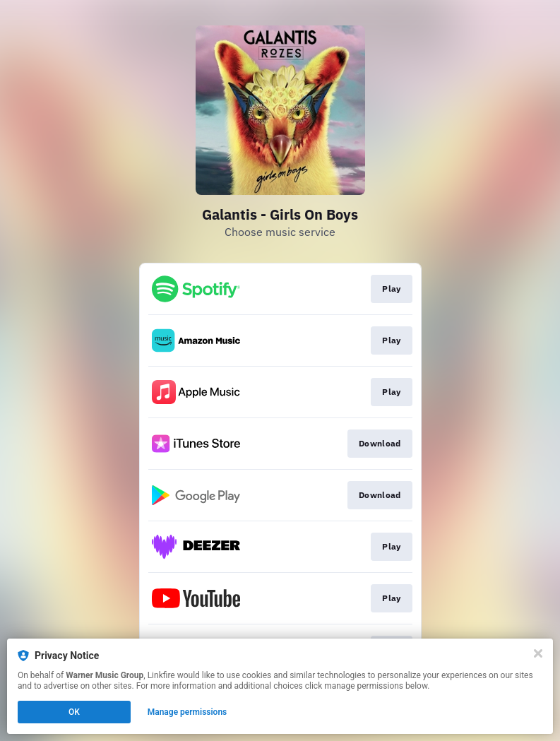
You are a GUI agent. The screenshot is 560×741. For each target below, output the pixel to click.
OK (74, 712)
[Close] (538, 653)
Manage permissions (187, 712)
